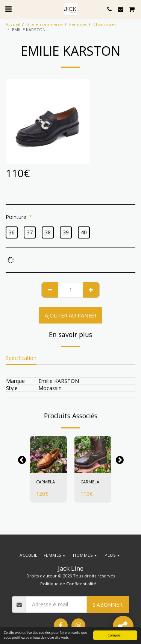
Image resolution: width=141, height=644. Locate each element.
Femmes (78, 24)
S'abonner (108, 605)
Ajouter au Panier (70, 315)
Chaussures (105, 24)
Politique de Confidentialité (68, 584)
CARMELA (45, 482)
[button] (8, 9)
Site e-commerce (45, 24)
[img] (49, 454)
